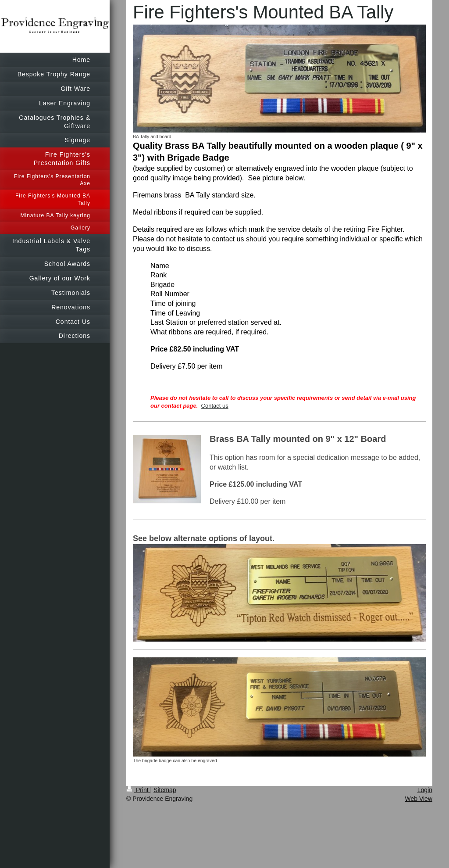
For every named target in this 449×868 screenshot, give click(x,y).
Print (138, 790)
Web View (419, 799)
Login (425, 790)
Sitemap (165, 790)
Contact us (215, 406)
